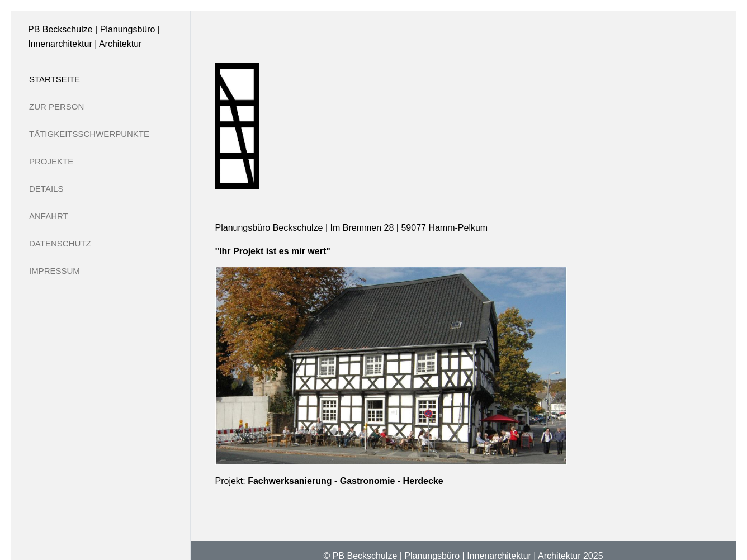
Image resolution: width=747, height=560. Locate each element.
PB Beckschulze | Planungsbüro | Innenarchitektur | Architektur (94, 37)
